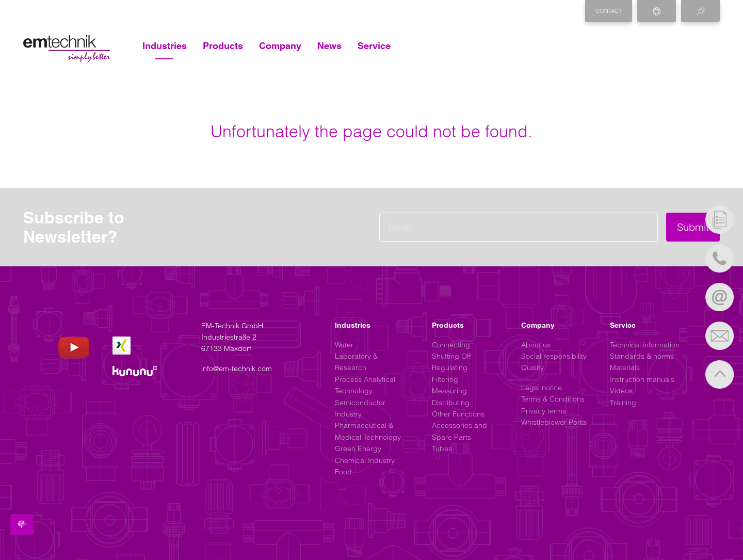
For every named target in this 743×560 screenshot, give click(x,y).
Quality (532, 367)
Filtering (445, 379)
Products (223, 46)
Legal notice (542, 388)
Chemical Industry (365, 460)
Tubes (442, 449)
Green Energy (358, 449)
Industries (165, 46)
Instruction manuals (642, 379)
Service (374, 46)
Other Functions (458, 414)
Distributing (451, 403)
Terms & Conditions (553, 399)
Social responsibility (554, 356)
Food (343, 472)
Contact (609, 11)
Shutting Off (451, 356)
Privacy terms (544, 411)
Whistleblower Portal (554, 422)
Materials (625, 367)
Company (280, 46)
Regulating (450, 367)
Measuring (449, 391)
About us (536, 345)
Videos (621, 391)
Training (623, 403)
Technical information (645, 345)
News (329, 46)
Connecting (451, 345)
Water (344, 345)
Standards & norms (642, 356)
